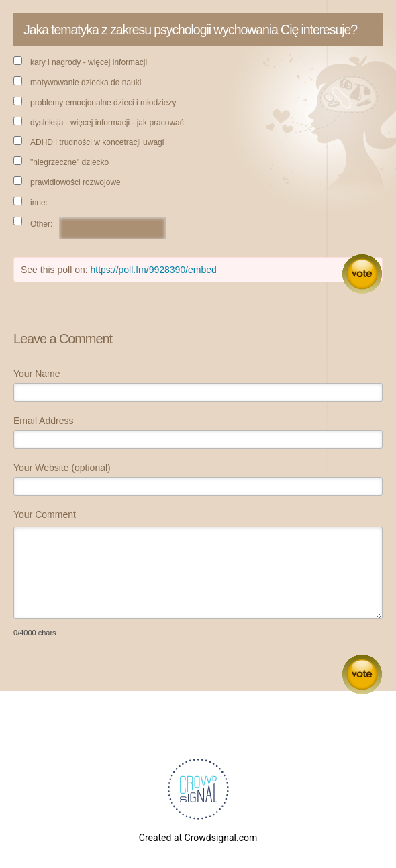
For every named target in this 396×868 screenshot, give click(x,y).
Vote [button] (362, 274)
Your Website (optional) (62, 468)
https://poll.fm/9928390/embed (154, 270)
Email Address (43, 421)
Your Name (37, 374)
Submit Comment (362, 674)
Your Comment (45, 514)
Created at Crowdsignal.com (198, 838)
